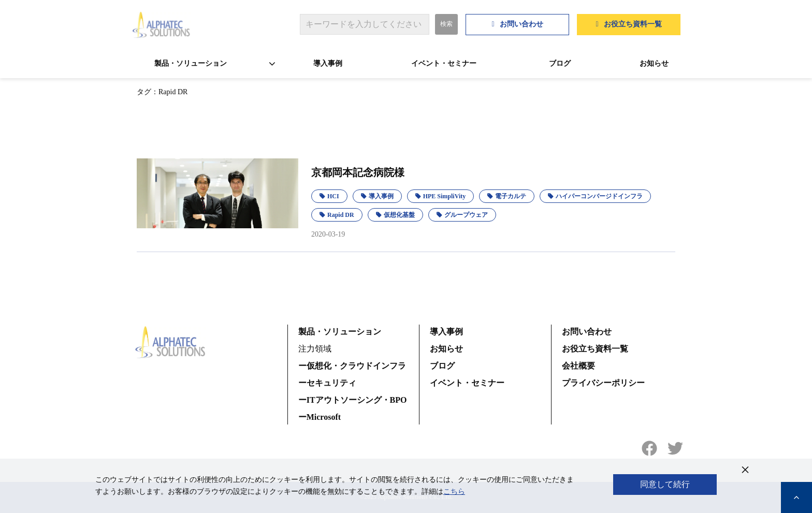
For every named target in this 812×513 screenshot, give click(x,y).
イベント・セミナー (444, 63)
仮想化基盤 (399, 215)
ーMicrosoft (320, 417)
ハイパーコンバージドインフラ (599, 196)
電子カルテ (511, 196)
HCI (333, 196)
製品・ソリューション (191, 63)
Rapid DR (341, 215)
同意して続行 (665, 484)
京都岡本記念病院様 (358, 172)
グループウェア (466, 215)
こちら (454, 492)
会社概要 (578, 366)
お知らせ (654, 63)
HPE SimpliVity (445, 196)
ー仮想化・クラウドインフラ (352, 366)
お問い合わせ (521, 24)
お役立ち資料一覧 (633, 24)
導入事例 (328, 63)
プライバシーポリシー (603, 383)
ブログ (560, 63)
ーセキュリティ (327, 383)
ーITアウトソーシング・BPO (353, 400)
